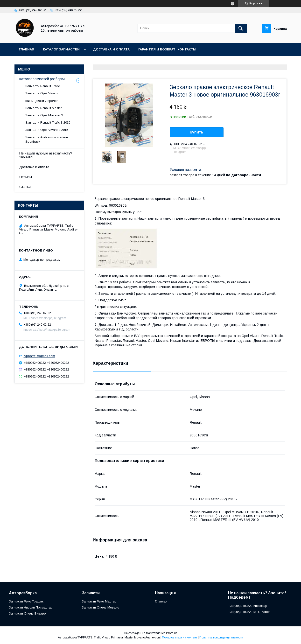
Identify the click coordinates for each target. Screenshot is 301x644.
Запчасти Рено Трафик (26, 601)
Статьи (25, 187)
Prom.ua (172, 633)
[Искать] (241, 28)
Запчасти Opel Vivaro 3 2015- (47, 130)
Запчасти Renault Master (43, 108)
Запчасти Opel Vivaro (42, 93)
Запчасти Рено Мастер (99, 601)
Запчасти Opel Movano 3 (44, 115)
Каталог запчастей (61, 49)
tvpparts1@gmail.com (39, 356)
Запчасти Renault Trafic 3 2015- (48, 122)
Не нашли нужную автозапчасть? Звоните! (46, 155)
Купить (196, 132)
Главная (27, 49)
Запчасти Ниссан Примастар (31, 607)
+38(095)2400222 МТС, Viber (249, 612)
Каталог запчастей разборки (42, 79)
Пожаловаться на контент (180, 637)
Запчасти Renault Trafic (43, 86)
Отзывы (26, 177)
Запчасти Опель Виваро (27, 613)
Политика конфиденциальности (221, 637)
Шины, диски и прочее (42, 101)
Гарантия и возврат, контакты (167, 49)
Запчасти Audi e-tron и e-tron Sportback (47, 139)
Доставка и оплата (111, 49)
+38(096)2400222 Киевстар (248, 606)
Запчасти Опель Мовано (101, 607)
